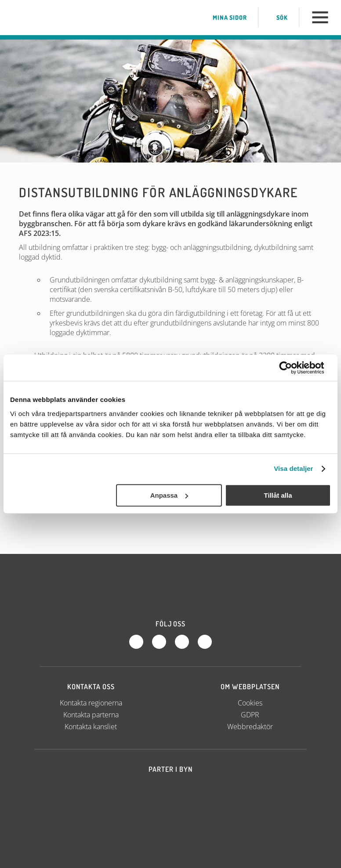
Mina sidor (221, 18)
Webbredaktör (250, 727)
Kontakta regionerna (91, 703)
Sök (275, 18)
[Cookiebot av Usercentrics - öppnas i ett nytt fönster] (292, 368)
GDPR (250, 715)
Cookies (250, 703)
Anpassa (169, 495)
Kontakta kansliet (91, 727)
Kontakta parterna (91, 715)
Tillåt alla (278, 495)
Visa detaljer (293, 468)
